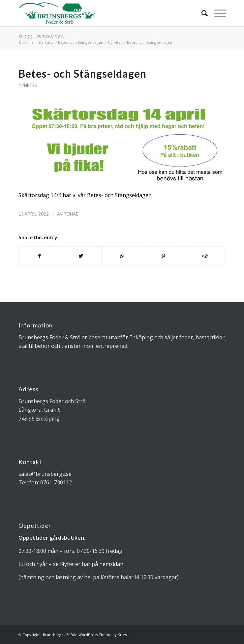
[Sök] (201, 13)
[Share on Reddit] (205, 256)
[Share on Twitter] (81, 256)
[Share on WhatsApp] (122, 256)
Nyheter (28, 85)
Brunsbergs (53, 635)
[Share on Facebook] (39, 256)
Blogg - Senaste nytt (41, 35)
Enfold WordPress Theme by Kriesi (97, 635)
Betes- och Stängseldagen (82, 74)
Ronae (71, 214)
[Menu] (217, 13)
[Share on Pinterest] (164, 256)
